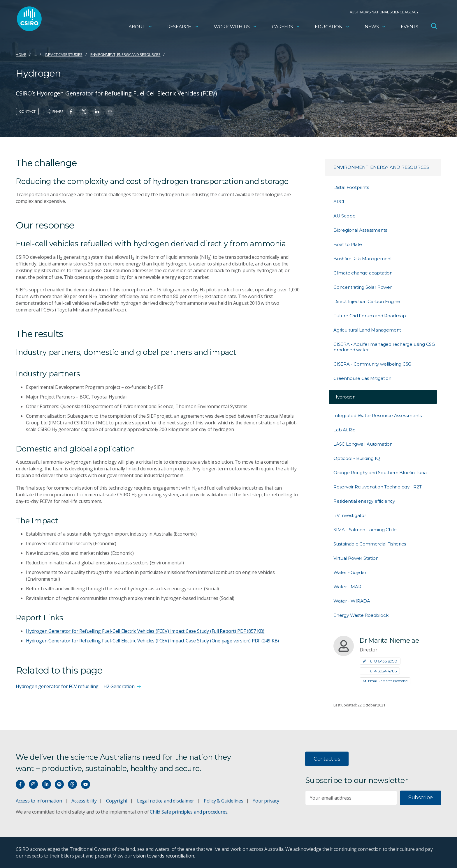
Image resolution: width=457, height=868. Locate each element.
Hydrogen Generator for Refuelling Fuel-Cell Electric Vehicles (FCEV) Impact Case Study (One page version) (152, 641)
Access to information (39, 801)
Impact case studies (64, 54)
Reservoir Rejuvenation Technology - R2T (378, 487)
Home (21, 54)
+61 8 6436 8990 (380, 661)
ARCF (340, 202)
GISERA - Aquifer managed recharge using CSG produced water (384, 347)
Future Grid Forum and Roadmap (370, 316)
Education (332, 28)
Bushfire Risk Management (363, 259)
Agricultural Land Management (367, 330)
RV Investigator (350, 515)
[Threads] (72, 784)
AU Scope (344, 216)
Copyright (117, 801)
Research (183, 28)
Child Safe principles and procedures (189, 812)
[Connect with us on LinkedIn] (46, 784)
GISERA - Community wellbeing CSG (372, 364)
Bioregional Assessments (360, 230)
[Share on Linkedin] (97, 112)
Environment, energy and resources (125, 54)
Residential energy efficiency (364, 501)
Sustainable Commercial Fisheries (370, 544)
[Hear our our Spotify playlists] (59, 784)
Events (409, 28)
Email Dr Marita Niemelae (385, 681)
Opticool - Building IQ (357, 458)
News (375, 28)
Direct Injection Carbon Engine (367, 301)
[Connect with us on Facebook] (20, 784)
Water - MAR (347, 587)
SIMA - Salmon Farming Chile (365, 530)
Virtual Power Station (356, 558)
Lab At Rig (344, 430)
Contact (27, 111)
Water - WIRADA (352, 601)
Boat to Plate (348, 244)
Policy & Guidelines (224, 801)
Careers (286, 28)
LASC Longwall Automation (363, 444)
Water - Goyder (350, 572)
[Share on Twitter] (84, 112)
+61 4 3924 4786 (380, 671)
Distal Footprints (351, 187)
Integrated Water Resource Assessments (378, 416)
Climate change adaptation (363, 273)
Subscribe (420, 798)
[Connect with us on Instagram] (33, 784)
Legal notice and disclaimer (166, 801)
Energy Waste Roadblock (361, 615)
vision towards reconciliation (164, 856)
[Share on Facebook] (71, 112)
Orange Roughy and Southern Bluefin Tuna (380, 473)
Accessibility (84, 801)
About (140, 28)
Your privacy (266, 801)
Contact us (327, 759)
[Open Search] (434, 27)
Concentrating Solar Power (363, 287)
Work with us (235, 28)
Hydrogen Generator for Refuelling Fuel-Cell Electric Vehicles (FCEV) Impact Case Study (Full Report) (145, 631)
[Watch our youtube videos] (86, 784)
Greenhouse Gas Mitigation (362, 378)
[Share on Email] (110, 112)
